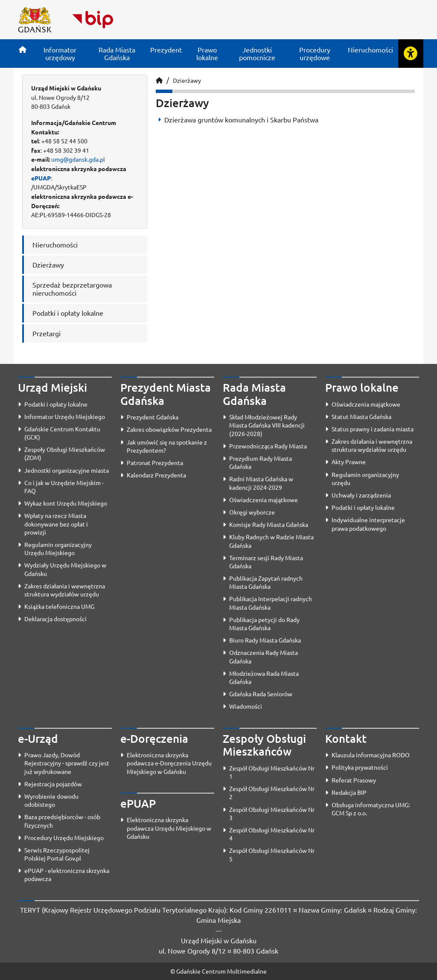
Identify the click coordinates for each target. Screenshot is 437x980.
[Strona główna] (23, 49)
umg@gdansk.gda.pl (78, 159)
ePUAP (41, 178)
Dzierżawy (187, 80)
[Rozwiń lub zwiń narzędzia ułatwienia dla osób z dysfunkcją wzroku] (411, 54)
